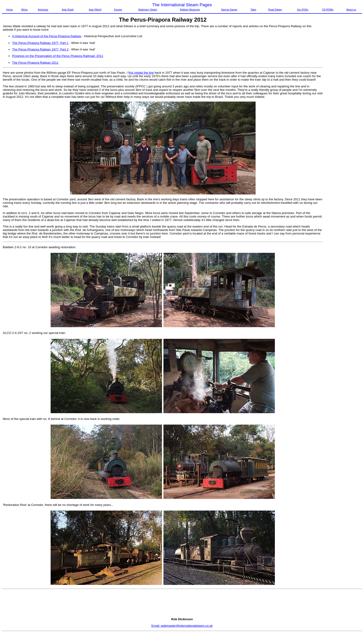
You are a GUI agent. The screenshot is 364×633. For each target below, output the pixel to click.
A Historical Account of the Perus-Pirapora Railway (47, 36)
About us (351, 10)
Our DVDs (303, 10)
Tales (253, 10)
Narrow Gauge (229, 10)
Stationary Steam (148, 10)
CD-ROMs (328, 10)
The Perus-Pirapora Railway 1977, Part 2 (40, 49)
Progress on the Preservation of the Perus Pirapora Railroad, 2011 (58, 56)
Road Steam (275, 10)
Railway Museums (190, 10)
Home (10, 10)
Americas (43, 10)
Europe (118, 10)
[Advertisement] (343, 94)
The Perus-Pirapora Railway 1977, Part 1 (40, 43)
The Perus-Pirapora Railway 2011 (35, 63)
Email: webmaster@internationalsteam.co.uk (182, 626)
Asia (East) (68, 10)
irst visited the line (142, 73)
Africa (24, 10)
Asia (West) (95, 10)
